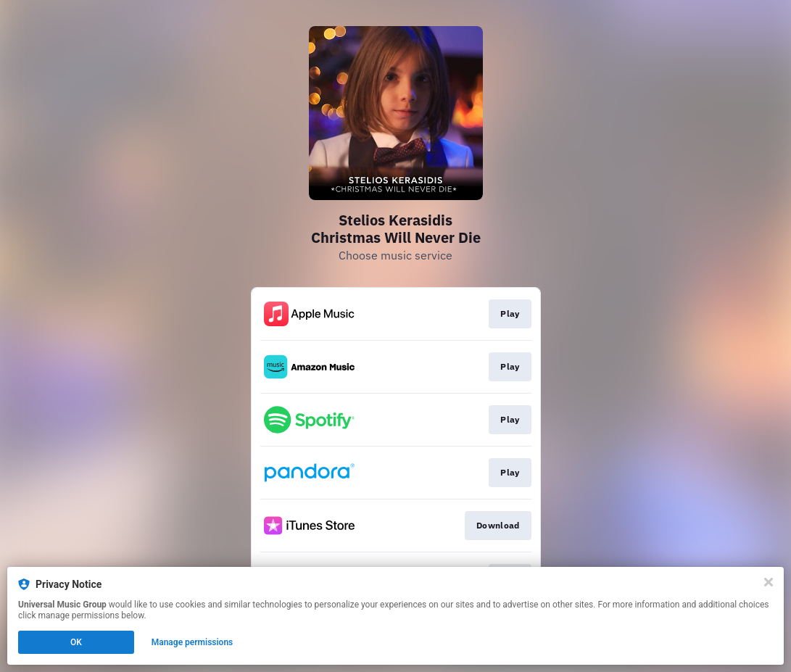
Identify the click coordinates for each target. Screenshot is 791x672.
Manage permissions (192, 642)
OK (76, 642)
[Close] (769, 582)
